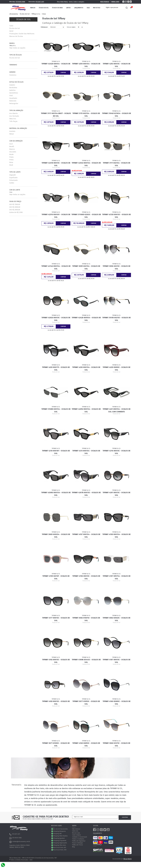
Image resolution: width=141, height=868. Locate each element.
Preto (11, 160)
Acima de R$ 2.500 (16, 212)
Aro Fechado (14, 116)
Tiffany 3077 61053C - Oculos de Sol (86, 703)
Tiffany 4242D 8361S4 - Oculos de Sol (56, 65)
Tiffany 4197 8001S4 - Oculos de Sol (86, 536)
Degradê (13, 175)
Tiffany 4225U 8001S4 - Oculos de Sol (86, 410)
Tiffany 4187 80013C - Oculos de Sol (116, 661)
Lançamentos (79, 8)
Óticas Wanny (128, 859)
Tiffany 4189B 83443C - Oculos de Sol (86, 661)
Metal (12, 134)
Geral (11, 31)
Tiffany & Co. (36, 14)
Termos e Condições (78, 839)
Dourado (13, 152)
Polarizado (13, 180)
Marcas (33, 8)
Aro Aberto (13, 113)
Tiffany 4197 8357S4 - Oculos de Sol (116, 577)
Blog (73, 847)
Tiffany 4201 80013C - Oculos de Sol (116, 494)
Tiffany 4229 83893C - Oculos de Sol (116, 369)
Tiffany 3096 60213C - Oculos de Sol (116, 267)
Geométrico (14, 93)
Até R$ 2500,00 (15, 210)
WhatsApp (52, 829)
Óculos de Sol (44, 8)
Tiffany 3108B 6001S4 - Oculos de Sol (56, 410)
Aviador (12, 85)
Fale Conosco (76, 829)
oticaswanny (14, 14)
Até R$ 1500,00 (15, 204)
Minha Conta (115, 2)
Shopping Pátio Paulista (60, 836)
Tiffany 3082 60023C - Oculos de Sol (116, 619)
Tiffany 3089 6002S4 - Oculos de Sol (56, 536)
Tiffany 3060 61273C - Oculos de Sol (116, 744)
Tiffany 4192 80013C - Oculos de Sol (56, 661)
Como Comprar (76, 835)
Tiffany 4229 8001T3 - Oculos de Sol (56, 369)
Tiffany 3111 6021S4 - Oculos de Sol (116, 164)
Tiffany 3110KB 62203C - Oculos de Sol (86, 216)
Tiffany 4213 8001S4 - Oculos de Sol (86, 452)
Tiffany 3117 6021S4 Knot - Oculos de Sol (56, 115)
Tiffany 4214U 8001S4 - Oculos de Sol (56, 267)
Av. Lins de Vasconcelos (61, 829)
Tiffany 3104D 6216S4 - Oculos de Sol (116, 115)
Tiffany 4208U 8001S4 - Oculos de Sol (56, 494)
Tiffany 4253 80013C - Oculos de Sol (116, 65)
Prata (11, 157)
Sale (88, 8)
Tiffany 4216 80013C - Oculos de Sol (116, 452)
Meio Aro (13, 119)
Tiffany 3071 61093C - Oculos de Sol (56, 744)
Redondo (13, 101)
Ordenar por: (44, 27)
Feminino (13, 75)
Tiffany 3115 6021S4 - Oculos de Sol (86, 115)
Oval (11, 96)
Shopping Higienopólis (60, 843)
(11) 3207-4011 (40, 2)
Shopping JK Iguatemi (60, 841)
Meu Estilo (97, 8)
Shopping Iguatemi (59, 838)
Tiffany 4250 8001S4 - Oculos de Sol (86, 65)
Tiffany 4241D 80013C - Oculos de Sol (56, 164)
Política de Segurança (79, 841)
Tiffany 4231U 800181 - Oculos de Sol (56, 216)
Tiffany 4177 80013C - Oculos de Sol (56, 619)
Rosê (11, 165)
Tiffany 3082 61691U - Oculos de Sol (86, 619)
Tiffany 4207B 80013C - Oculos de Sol (86, 494)
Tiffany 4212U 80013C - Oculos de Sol (116, 216)
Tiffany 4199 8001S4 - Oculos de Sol (116, 536)
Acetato (12, 131)
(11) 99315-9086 (20, 2)
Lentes (68, 8)
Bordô (12, 146)
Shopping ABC (58, 834)
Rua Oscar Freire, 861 (60, 847)
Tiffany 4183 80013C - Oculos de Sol (56, 703)
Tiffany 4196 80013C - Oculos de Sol (86, 577)
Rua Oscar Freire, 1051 (60, 850)
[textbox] (115, 7)
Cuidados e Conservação (80, 837)
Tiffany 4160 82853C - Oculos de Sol (86, 744)
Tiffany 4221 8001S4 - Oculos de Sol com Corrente (116, 410)
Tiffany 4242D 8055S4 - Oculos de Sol (86, 319)
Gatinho (12, 90)
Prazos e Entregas (78, 843)
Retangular (14, 103)
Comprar (63, 73)
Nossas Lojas (76, 833)
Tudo (11, 26)
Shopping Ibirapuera (60, 831)
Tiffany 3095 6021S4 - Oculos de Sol (86, 267)
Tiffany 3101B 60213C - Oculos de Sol (116, 319)
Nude (11, 154)
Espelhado (13, 178)
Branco (12, 149)
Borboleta (13, 88)
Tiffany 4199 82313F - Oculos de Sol (56, 577)
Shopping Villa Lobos (60, 845)
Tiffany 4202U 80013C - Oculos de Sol (56, 319)
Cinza (44, 14)
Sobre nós (75, 831)
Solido (12, 183)
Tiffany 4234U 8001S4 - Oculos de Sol (86, 164)
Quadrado (13, 98)
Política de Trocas (77, 845)
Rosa (11, 162)
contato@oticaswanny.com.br (20, 842)
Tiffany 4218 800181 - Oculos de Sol (56, 452)
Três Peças (13, 121)
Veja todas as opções (17, 48)
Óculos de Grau (57, 8)
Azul (11, 144)
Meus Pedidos (105, 2)
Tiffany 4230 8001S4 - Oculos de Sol (86, 369)
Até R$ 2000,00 (15, 207)
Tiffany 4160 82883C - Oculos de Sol (116, 703)
